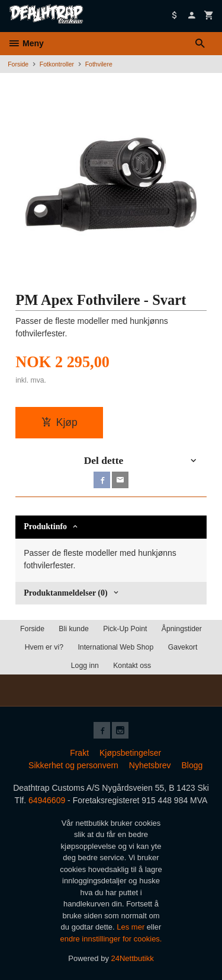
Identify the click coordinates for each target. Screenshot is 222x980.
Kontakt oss (132, 666)
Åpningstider (182, 629)
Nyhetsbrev (150, 765)
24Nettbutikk (133, 958)
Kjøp (59, 422)
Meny (26, 43)
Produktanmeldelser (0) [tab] (65, 593)
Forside (18, 64)
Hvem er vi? (44, 647)
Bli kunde (73, 629)
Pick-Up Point (125, 629)
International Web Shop (115, 647)
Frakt (79, 753)
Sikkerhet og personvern (73, 765)
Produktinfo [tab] (45, 526)
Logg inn (85, 666)
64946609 (47, 800)
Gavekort (183, 647)
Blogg (192, 765)
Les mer (132, 927)
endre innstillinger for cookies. (111, 939)
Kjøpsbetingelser (130, 753)
